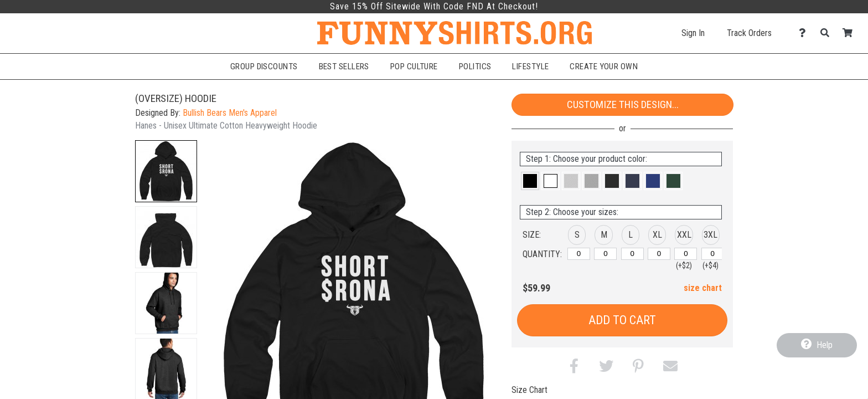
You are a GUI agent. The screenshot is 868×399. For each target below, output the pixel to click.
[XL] (659, 254)
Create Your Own (604, 66)
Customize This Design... (623, 104)
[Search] (828, 33)
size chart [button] (703, 288)
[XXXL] (713, 254)
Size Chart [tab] (529, 390)
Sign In (693, 33)
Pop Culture (414, 66)
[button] (166, 171)
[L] (632, 254)
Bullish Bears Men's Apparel (230, 113)
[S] (579, 254)
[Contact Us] (805, 33)
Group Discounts (264, 66)
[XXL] (686, 254)
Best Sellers (344, 66)
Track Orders (749, 33)
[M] (605, 254)
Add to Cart (622, 320)
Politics (475, 66)
